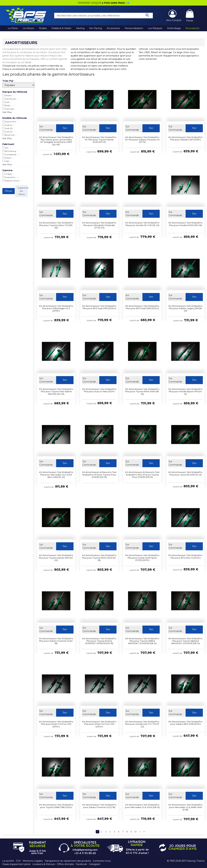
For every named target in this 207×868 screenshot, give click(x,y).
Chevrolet (9, 109)
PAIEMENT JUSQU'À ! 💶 (104, 3)
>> (144, 832)
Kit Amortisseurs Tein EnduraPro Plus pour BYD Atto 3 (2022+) (185, 556)
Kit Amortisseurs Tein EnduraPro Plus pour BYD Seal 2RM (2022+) (142, 307)
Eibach (8, 158)
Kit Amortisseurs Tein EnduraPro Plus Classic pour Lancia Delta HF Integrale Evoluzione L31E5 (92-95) (56, 141)
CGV (18, 861)
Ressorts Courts (12, 181)
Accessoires (113, 28)
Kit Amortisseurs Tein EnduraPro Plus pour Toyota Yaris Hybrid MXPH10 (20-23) (56, 392)
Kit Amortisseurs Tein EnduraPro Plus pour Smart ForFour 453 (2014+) (56, 724)
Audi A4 (9, 125)
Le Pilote (13, 28)
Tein (8, 148)
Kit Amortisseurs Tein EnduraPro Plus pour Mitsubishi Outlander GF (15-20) (99, 225)
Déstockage (174, 28)
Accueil (9, 37)
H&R (7, 161)
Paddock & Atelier (61, 28)
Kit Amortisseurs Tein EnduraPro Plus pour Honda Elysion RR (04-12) (185, 392)
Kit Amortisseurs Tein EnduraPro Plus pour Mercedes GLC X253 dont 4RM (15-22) (56, 475)
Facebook (81, 864)
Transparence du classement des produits (68, 861)
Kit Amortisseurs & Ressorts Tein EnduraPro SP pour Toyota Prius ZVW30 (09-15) (99, 475)
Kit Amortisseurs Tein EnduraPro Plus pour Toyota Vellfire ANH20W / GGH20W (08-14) (142, 641)
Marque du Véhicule (15, 92)
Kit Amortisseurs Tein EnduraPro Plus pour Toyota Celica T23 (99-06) (56, 225)
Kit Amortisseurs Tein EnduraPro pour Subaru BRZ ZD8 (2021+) (185, 723)
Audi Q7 (9, 132)
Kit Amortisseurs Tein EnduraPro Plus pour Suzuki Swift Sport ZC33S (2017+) (142, 558)
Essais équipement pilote (16, 864)
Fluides (43, 28)
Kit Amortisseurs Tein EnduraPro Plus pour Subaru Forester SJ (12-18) (56, 641)
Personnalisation (134, 28)
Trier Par (8, 81)
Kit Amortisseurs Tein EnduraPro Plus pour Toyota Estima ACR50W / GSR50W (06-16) (99, 641)
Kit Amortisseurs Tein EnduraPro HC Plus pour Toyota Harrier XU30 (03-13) (99, 140)
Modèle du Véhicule (15, 118)
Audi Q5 (9, 128)
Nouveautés (192, 28)
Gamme (7, 170)
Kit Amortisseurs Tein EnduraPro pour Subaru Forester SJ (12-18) (99, 806)
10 (135, 832)
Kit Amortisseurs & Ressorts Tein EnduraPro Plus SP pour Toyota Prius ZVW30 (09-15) (142, 475)
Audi (7, 102)
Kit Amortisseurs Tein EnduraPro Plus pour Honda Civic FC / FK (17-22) (142, 724)
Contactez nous (102, 861)
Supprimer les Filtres (23, 191)
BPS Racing (10, 151)
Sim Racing (96, 28)
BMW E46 (10, 135)
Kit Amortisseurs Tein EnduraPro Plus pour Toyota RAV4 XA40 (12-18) (99, 558)
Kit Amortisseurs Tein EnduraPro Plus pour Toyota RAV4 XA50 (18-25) (142, 392)
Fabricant (8, 144)
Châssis (31, 37)
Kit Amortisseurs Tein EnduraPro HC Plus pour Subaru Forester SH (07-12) (142, 140)
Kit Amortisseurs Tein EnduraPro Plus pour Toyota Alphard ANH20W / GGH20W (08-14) (185, 641)
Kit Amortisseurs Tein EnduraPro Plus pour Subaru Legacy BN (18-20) (185, 308)
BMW (8, 105)
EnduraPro (11, 177)
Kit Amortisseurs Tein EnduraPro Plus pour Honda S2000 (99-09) (185, 224)
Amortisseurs (43, 37)
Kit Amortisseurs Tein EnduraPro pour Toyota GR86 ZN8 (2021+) (56, 806)
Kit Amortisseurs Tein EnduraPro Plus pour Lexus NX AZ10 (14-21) (185, 473)
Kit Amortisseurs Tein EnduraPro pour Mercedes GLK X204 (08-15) (142, 806)
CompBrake (11, 154)
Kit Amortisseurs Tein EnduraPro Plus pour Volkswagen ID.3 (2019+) (56, 308)
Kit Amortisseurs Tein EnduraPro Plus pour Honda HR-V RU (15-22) (142, 224)
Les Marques (155, 28)
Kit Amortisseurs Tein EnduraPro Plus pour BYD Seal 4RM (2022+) (99, 307)
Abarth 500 (10, 122)
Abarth (8, 95)
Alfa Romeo (11, 99)
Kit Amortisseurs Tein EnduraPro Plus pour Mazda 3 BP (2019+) (185, 138)
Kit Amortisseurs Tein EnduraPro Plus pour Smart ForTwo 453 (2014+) (99, 724)
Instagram (95, 864)
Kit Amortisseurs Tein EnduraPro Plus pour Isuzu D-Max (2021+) (99, 390)
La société (8, 861)
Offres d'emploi (65, 864)
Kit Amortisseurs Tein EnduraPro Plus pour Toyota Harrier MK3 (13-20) (56, 558)
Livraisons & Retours (44, 864)
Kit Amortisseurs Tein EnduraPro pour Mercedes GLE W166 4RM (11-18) (185, 807)
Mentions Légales (33, 861)
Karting (80, 28)
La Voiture (28, 28)
